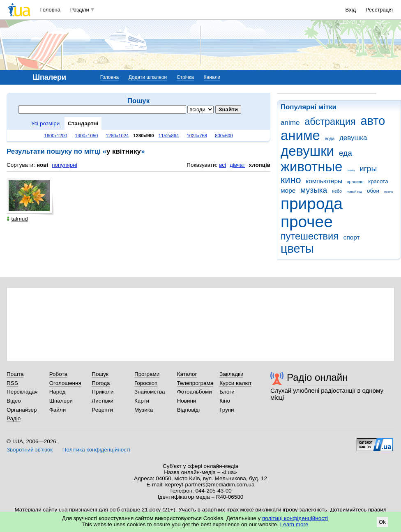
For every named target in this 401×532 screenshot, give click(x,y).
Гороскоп (146, 383)
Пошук (100, 374)
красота (378, 181)
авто (373, 121)
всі (222, 165)
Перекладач (22, 392)
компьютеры (324, 181)
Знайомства (150, 392)
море (288, 190)
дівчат (237, 165)
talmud (17, 219)
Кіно (225, 401)
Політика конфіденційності (96, 450)
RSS (12, 383)
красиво (355, 182)
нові (42, 165)
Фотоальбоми (195, 392)
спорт (352, 237)
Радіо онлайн (317, 377)
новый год (354, 192)
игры (368, 169)
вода (330, 138)
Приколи (103, 392)
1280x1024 (117, 136)
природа (312, 204)
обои (373, 191)
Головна (50, 10)
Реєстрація (379, 10)
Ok (382, 522)
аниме (300, 135)
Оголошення (65, 383)
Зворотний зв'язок (30, 450)
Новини (187, 401)
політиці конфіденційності (295, 518)
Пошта (15, 374)
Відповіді (189, 410)
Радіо (14, 418)
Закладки (231, 374)
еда (346, 153)
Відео (14, 401)
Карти (142, 401)
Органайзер (22, 410)
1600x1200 (56, 136)
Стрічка (185, 77)
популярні (64, 165)
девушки (307, 151)
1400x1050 (86, 136)
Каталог (187, 374)
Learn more (294, 524)
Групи (227, 410)
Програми (147, 374)
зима (351, 170)
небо (337, 191)
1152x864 (169, 136)
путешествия (310, 236)
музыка (314, 190)
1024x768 (197, 136)
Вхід (351, 10)
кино (291, 180)
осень (389, 192)
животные (311, 167)
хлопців (260, 165)
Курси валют (235, 383)
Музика (144, 410)
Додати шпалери (148, 77)
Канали (212, 77)
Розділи (80, 10)
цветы (297, 249)
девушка (353, 138)
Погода (101, 383)
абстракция (330, 122)
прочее (307, 222)
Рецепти (102, 410)
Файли (58, 410)
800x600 (224, 136)
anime (290, 123)
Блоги (227, 392)
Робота (58, 374)
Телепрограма (195, 383)
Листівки (103, 401)
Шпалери (61, 401)
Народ (58, 392)
